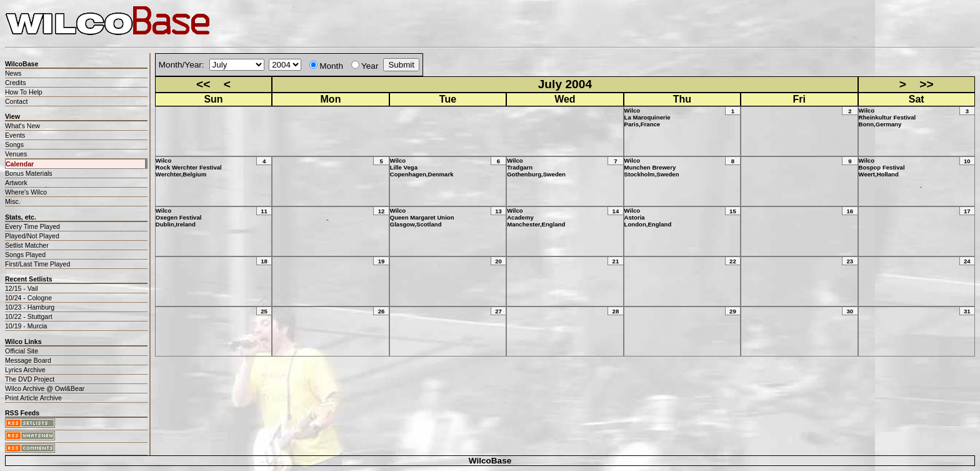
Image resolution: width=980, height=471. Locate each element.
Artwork (16, 183)
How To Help (24, 92)
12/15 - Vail (22, 288)
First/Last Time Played (37, 264)
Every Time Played (32, 226)
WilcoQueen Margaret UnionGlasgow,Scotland (422, 217)
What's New (22, 126)
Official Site (22, 351)
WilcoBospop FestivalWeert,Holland (882, 167)
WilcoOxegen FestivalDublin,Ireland (179, 217)
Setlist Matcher (27, 245)
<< (203, 84)
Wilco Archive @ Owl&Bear (45, 388)
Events (15, 135)
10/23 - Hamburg (30, 307)
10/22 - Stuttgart (29, 317)
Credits (15, 83)
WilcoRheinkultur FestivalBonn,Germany (887, 117)
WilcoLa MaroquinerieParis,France (647, 117)
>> (926, 84)
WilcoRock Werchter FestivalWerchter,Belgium (189, 167)
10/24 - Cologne (28, 298)
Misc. (13, 201)
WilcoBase (490, 461)
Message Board (28, 360)
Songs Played (25, 255)
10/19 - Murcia (26, 326)
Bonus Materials (29, 173)
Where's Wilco (26, 192)
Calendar (20, 164)
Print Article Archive (33, 398)
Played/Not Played (32, 236)
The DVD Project (30, 379)
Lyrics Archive (25, 370)
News (13, 73)
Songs (14, 144)
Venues (16, 154)
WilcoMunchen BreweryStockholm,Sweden (652, 167)
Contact (16, 101)
